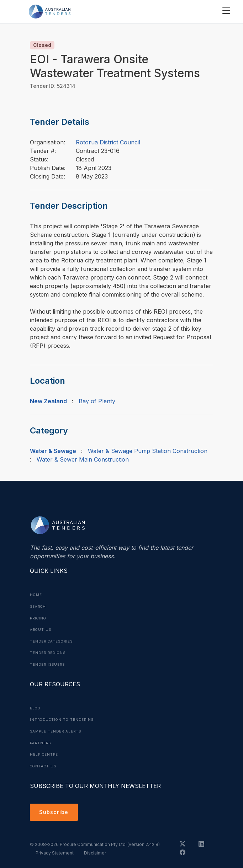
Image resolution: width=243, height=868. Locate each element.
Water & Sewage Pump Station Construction (148, 451)
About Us (41, 629)
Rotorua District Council (108, 142)
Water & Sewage (53, 451)
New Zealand (48, 401)
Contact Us (44, 763)
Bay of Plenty (97, 401)
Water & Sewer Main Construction (83, 459)
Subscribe (55, 810)
